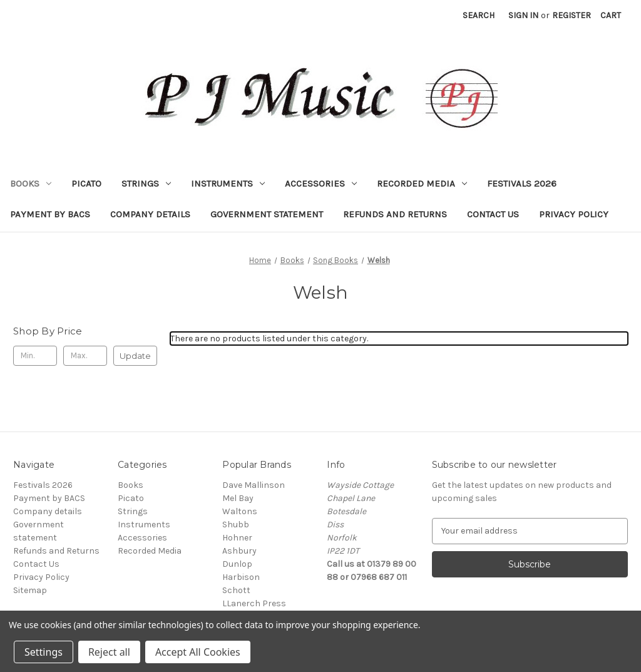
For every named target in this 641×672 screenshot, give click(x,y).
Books (31, 184)
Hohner (237, 538)
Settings (44, 652)
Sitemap (30, 590)
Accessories (321, 184)
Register (572, 15)
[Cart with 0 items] (611, 15)
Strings (146, 184)
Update (135, 356)
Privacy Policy (574, 214)
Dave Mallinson (254, 485)
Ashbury (239, 551)
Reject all (109, 652)
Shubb (236, 525)
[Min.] (35, 356)
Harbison (241, 577)
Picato (86, 184)
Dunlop (237, 564)
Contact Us (493, 214)
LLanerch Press (254, 603)
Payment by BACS (50, 214)
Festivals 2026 (522, 184)
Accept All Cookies (198, 652)
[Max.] (85, 356)
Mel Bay (238, 498)
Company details (150, 214)
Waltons (240, 511)
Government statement (267, 214)
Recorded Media (422, 184)
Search (479, 15)
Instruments (228, 184)
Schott (236, 590)
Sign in (523, 15)
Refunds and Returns (395, 214)
